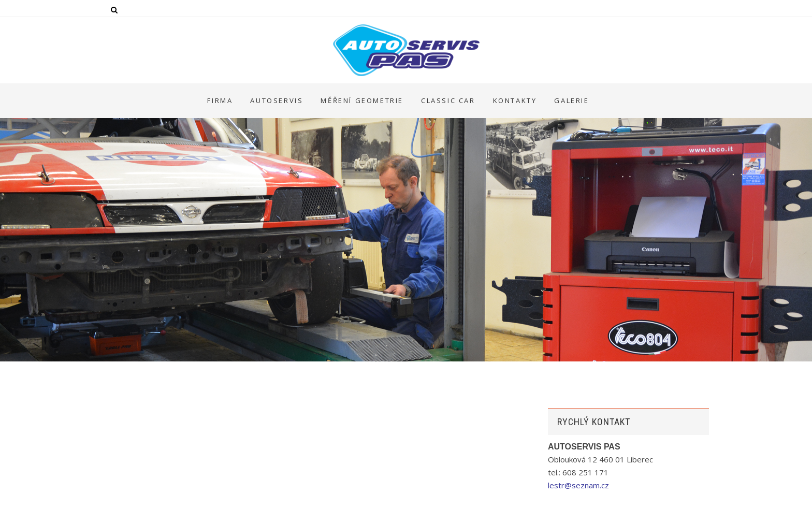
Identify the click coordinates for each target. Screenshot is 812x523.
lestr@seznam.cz (578, 485)
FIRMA (220, 100)
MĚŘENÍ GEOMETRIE (362, 100)
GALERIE (571, 100)
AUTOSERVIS (277, 100)
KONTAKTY (515, 100)
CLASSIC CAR (448, 100)
